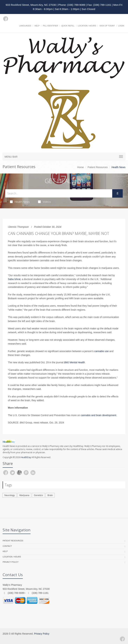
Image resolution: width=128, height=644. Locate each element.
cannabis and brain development (99, 415)
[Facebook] (6, 19)
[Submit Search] (117, 193)
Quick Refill (68, 26)
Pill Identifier (50, 26)
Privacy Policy (11, 562)
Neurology (10, 495)
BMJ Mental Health (75, 362)
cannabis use (101, 351)
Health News (20, 202)
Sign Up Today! (107, 26)
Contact (7, 546)
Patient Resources (98, 167)
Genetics (38, 495)
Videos (45, 202)
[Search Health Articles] (59, 193)
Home (81, 167)
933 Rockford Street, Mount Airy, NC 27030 (31, 5)
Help (37, 26)
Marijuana (24, 495)
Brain (50, 495)
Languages (25, 26)
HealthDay (26, 457)
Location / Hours (87, 26)
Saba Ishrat (14, 279)
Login (121, 26)
